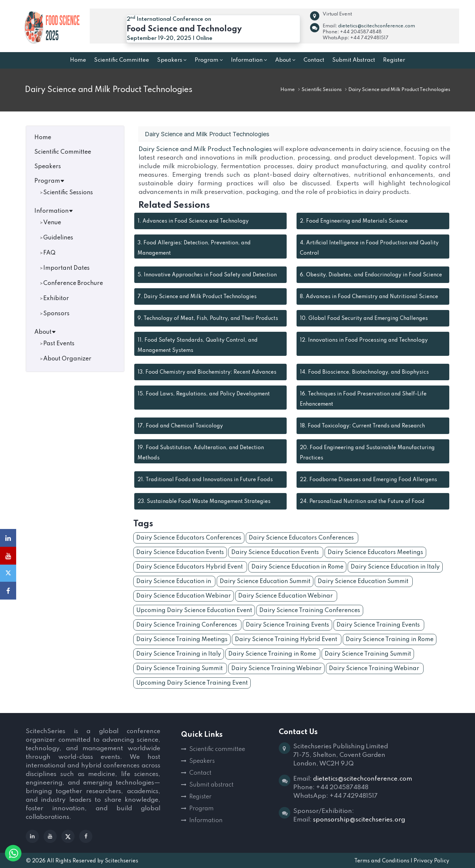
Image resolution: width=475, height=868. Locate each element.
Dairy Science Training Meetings (182, 639)
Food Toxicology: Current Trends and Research (362, 426)
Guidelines (58, 238)
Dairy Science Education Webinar (184, 596)
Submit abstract (211, 785)
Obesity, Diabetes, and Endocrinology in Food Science (371, 275)
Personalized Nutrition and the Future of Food (362, 502)
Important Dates (66, 268)
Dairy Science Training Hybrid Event (287, 639)
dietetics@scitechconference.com (377, 26)
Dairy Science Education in (174, 581)
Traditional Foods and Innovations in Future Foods (205, 480)
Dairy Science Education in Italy (395, 567)
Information (54, 211)
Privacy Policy (431, 861)
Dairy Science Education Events (180, 552)
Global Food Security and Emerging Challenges (364, 319)
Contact (200, 773)
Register (200, 797)
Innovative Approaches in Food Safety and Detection (207, 275)
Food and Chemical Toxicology (180, 426)
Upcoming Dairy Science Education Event (194, 610)
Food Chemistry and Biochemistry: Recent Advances (207, 372)
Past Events (59, 344)
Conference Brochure (73, 283)
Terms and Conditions (382, 861)
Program (49, 181)
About (45, 332)
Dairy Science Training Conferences (310, 610)
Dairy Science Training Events (287, 625)
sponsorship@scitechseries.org (359, 820)
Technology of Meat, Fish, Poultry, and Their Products (208, 319)
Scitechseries (122, 861)
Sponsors (56, 314)
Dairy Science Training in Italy (179, 654)
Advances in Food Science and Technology (193, 221)
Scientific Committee (63, 152)
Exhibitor (56, 298)
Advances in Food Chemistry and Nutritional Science (369, 297)
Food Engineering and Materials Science (354, 221)
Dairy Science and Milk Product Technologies (205, 149)
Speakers (48, 167)
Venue (52, 223)
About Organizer (67, 359)
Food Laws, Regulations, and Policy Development (204, 394)
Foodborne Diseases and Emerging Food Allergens (368, 480)
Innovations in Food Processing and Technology (364, 340)
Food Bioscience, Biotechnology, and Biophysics (364, 372)
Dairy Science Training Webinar (276, 668)
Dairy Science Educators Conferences (189, 538)
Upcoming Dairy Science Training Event (192, 683)
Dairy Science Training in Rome (390, 639)
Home (288, 90)
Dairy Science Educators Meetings (375, 552)
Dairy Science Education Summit (265, 581)
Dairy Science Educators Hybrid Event (190, 567)
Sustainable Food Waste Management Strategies (204, 502)
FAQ (49, 253)
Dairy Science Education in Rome (297, 567)
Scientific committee (217, 749)
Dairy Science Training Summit (368, 654)
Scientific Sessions (322, 90)
